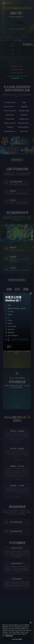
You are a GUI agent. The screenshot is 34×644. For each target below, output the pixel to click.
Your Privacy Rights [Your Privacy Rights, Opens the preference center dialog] (17, 639)
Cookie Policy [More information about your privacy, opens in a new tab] (9, 636)
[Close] (31, 623)
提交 (9, 347)
